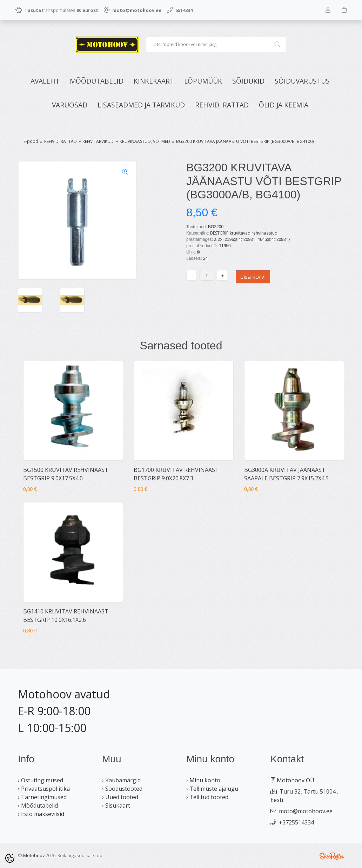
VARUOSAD (70, 105)
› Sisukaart (116, 805)
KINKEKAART (154, 81)
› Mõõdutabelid (38, 805)
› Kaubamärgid (121, 780)
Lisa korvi (253, 277)
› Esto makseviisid (41, 814)
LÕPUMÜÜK (203, 81)
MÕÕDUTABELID (97, 81)
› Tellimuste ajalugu (212, 789)
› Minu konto (203, 780)
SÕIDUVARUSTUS (302, 81)
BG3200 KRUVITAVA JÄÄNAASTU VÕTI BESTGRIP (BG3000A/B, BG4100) (245, 141)
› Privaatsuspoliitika (44, 789)
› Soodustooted (122, 789)
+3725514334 (296, 822)
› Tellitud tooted (207, 797)
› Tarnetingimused (42, 797)
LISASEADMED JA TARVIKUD (141, 105)
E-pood (31, 141)
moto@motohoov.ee (306, 811)
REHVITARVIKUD (98, 141)
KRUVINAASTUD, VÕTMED (145, 141)
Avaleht (45, 81)
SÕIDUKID (248, 81)
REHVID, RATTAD (222, 105)
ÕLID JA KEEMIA (284, 105)
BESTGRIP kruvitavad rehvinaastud (244, 233)
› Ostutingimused (41, 780)
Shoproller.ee (332, 856)
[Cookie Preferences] (10, 858)
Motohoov (34, 855)
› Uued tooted (120, 797)
